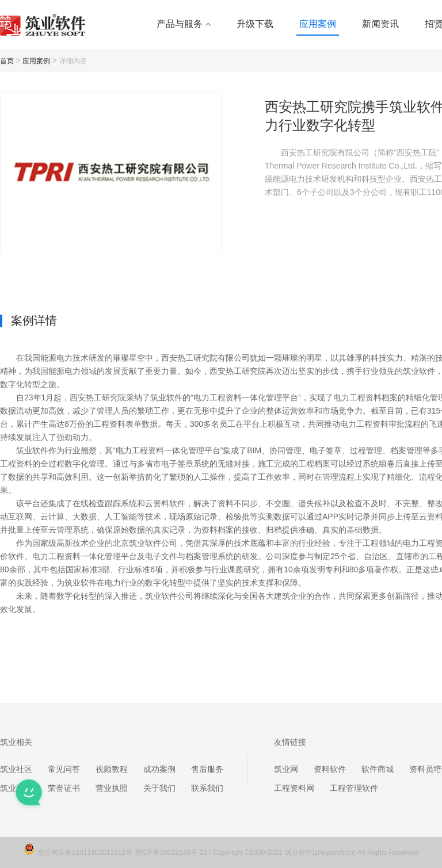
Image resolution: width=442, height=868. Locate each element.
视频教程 (112, 769)
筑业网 (286, 769)
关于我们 (159, 788)
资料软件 (330, 769)
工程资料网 (294, 788)
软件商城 (378, 769)
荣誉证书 (64, 788)
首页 (7, 61)
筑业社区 (16, 769)
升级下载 (255, 24)
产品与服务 (184, 24)
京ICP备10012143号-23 (171, 852)
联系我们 (207, 788)
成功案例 (159, 769)
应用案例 (318, 24)
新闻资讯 (380, 24)
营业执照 (112, 788)
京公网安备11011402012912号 (86, 852)
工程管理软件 (354, 788)
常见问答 (64, 769)
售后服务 (207, 769)
